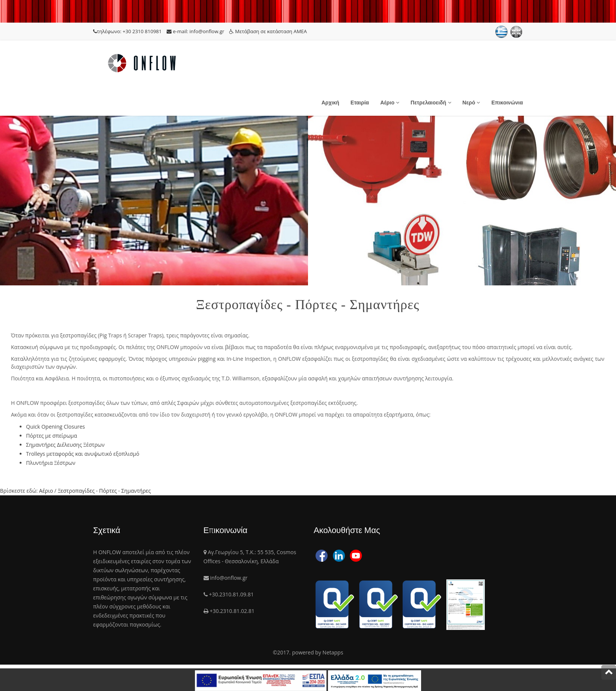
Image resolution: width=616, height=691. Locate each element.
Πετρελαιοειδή (431, 103)
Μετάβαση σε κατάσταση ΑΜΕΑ (268, 31)
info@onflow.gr (229, 578)
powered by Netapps (318, 652)
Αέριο (390, 103)
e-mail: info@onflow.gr (196, 31)
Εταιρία (360, 103)
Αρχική (330, 103)
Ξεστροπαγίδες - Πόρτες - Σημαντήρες (104, 491)
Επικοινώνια (507, 103)
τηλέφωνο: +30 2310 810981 (128, 31)
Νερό (471, 103)
